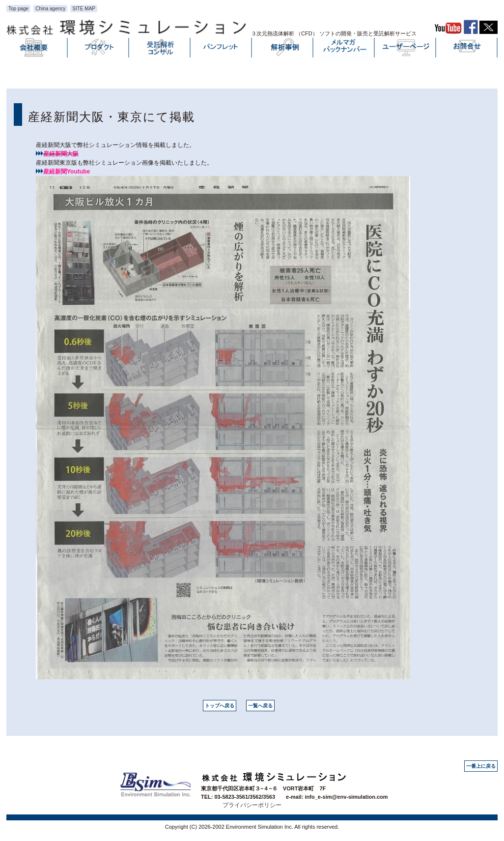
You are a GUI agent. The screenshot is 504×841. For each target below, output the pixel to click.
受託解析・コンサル (160, 50)
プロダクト (99, 50)
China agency (50, 9)
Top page (18, 9)
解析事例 (283, 50)
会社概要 (37, 50)
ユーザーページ (406, 50)
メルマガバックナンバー (344, 50)
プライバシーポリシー (252, 805)
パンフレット (222, 50)
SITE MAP (84, 9)
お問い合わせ (467, 50)
